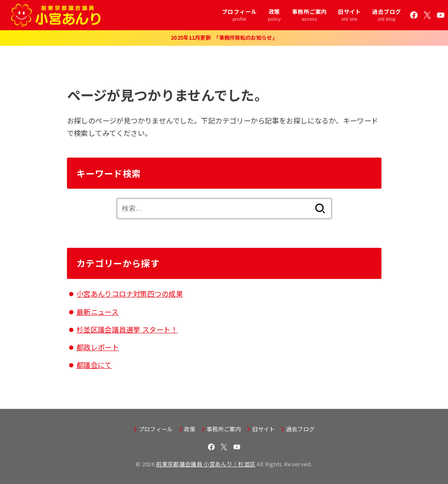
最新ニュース (97, 312)
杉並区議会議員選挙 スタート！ (127, 329)
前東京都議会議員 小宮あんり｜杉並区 (206, 464)
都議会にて (94, 365)
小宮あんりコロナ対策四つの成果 (130, 294)
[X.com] (427, 15)
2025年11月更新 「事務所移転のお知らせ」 (224, 38)
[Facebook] (414, 15)
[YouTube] (441, 15)
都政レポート (98, 347)
